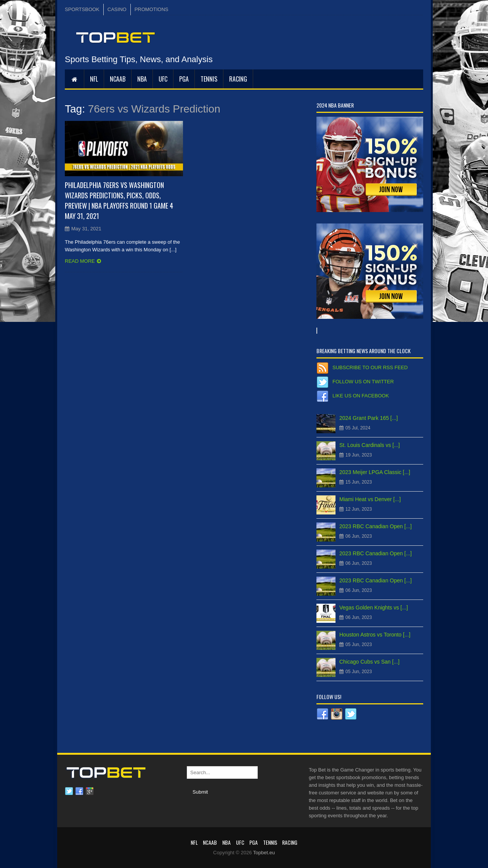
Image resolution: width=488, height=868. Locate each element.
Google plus (90, 791)
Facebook (79, 791)
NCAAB (118, 79)
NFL (94, 79)
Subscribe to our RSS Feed (370, 367)
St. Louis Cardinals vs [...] (370, 445)
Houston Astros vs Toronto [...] (375, 635)
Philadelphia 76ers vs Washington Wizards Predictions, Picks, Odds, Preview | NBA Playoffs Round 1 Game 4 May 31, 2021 (119, 200)
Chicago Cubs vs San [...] (369, 662)
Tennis (209, 79)
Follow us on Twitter (363, 382)
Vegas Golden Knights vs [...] (374, 608)
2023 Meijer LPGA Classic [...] (375, 472)
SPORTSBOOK (82, 9)
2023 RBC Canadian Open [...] (376, 526)
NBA (142, 79)
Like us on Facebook (361, 396)
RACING (238, 79)
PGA (184, 79)
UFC (163, 79)
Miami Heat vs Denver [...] (370, 499)
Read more (80, 261)
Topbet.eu (264, 853)
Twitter (69, 791)
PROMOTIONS (152, 9)
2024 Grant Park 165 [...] (368, 418)
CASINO (117, 9)
